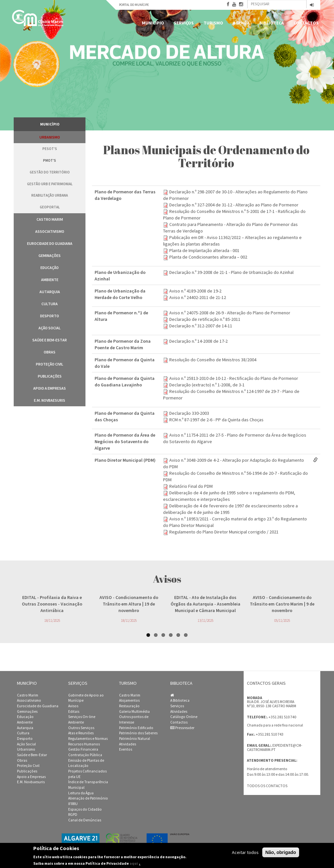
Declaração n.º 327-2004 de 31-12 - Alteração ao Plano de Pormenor (234, 205)
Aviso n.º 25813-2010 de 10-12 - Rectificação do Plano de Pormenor (234, 378)
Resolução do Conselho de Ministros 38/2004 (213, 360)
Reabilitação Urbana (50, 195)
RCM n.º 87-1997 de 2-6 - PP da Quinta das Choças (216, 420)
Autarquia (50, 292)
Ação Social (50, 328)
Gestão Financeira (83, 749)
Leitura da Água (81, 793)
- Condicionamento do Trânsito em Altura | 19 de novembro (129, 604)
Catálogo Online (184, 717)
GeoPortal (50, 207)
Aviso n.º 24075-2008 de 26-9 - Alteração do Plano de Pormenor (230, 313)
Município (153, 23)
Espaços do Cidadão (85, 809)
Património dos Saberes (138, 733)
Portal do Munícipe (134, 5)
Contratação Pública (85, 755)
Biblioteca (272, 23)
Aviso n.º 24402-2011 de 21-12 (198, 297)
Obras (50, 352)
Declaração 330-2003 (189, 413)
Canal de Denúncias (85, 820)
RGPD (73, 815)
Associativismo (50, 231)
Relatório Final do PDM (191, 486)
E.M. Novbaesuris (50, 400)
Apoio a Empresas (50, 388)
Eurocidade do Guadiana (50, 243)
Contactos (306, 23)
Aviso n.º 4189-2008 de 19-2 (195, 291)
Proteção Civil (50, 364)
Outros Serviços (81, 728)
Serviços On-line (82, 717)
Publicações (50, 376)
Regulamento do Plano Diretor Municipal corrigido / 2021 (224, 532)
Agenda (241, 23)
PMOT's (50, 160)
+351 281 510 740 (282, 717)
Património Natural (135, 739)
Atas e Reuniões (81, 733)
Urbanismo (50, 137)
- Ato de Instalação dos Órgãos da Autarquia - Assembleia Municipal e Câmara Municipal (205, 604)
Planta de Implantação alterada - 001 (204, 250)
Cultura (50, 304)
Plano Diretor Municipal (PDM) (125, 460)
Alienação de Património (88, 798)
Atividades (128, 744)
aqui (134, 863)
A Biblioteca (180, 700)
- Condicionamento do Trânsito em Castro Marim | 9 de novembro (282, 604)
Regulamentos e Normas (88, 739)
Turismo (213, 23)
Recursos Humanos (84, 744)
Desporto (50, 316)
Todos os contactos (267, 786)
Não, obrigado (281, 852)
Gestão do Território (50, 172)
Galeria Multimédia (134, 711)
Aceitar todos (245, 852)
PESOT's (50, 149)
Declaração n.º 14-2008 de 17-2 (198, 341)
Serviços (184, 23)
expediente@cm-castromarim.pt (275, 748)
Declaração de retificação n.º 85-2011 (205, 319)
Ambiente (50, 280)
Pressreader (182, 728)
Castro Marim (50, 219)
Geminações (50, 255)
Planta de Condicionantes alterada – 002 (208, 257)
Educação (50, 268)
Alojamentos (129, 700)
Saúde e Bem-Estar (50, 340)
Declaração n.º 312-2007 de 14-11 (201, 326)
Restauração (129, 706)
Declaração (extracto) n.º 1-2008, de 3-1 (207, 385)
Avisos (73, 706)
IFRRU (73, 804)
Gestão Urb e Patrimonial (50, 184)
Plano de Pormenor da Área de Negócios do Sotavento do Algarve (125, 441)
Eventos (126, 749)
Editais (74, 711)
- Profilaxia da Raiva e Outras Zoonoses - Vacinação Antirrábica (52, 604)
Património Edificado (136, 728)
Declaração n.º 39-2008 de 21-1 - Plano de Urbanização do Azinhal (231, 272)
